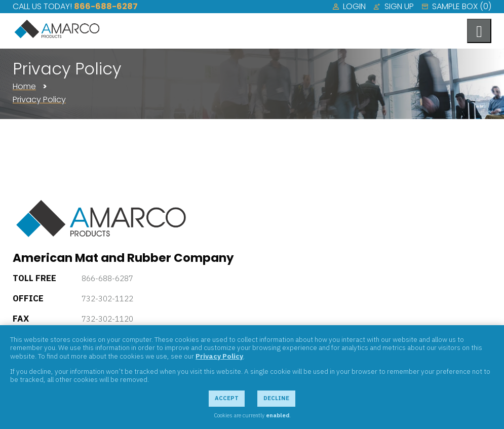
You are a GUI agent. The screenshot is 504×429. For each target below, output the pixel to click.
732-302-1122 (107, 299)
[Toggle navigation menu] (479, 31)
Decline (276, 398)
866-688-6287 (106, 6)
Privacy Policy (39, 100)
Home (24, 86)
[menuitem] (349, 7)
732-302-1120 (107, 319)
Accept (227, 398)
